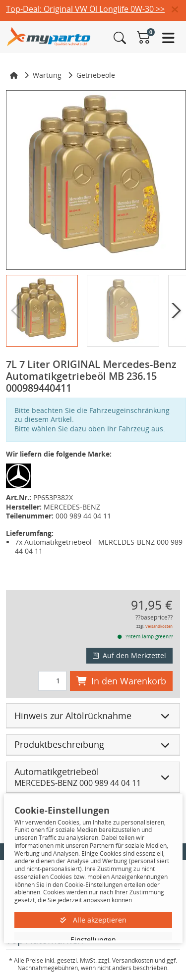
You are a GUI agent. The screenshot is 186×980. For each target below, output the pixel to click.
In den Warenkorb (121, 681)
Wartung (47, 75)
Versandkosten (159, 626)
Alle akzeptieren (93, 920)
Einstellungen (93, 940)
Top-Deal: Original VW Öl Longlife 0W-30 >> (85, 9)
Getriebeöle (96, 75)
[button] (179, 10)
